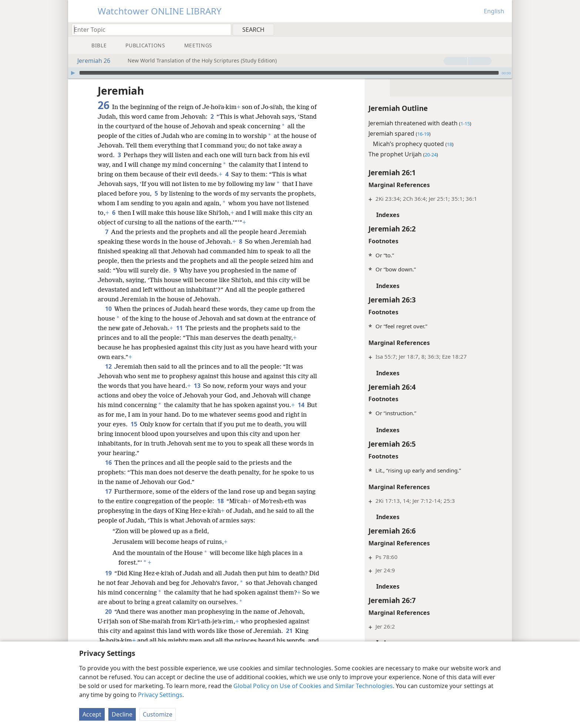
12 (108, 366)
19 (108, 573)
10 (108, 309)
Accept (92, 714)
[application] (290, 73)
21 (289, 631)
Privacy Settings (160, 695)
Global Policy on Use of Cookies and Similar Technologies (313, 686)
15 (141, 424)
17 (108, 491)
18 (220, 501)
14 (301, 405)
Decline (122, 714)
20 (108, 612)
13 (205, 386)
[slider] (289, 73)
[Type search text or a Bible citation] (148, 29)
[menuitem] (504, 29)
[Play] (73, 73)
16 (108, 463)
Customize (158, 714)
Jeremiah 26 (90, 61)
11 (179, 328)
